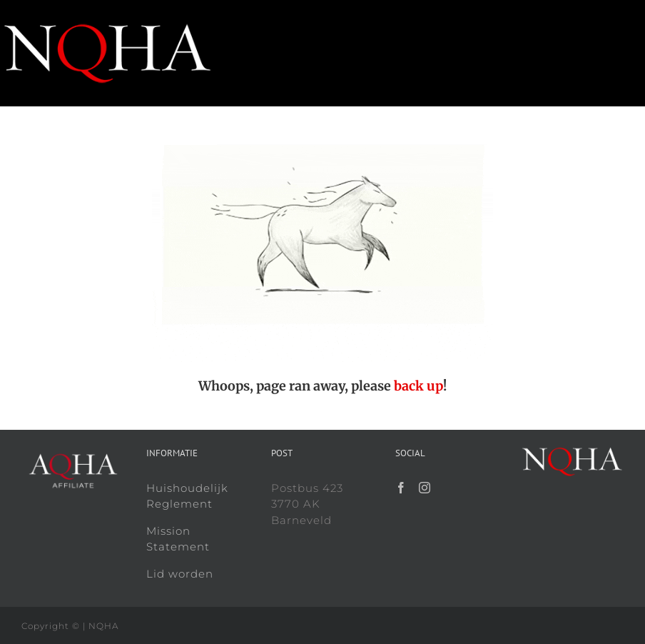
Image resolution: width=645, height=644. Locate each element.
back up (418, 386)
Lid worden (180, 574)
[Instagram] (425, 488)
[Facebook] (401, 488)
